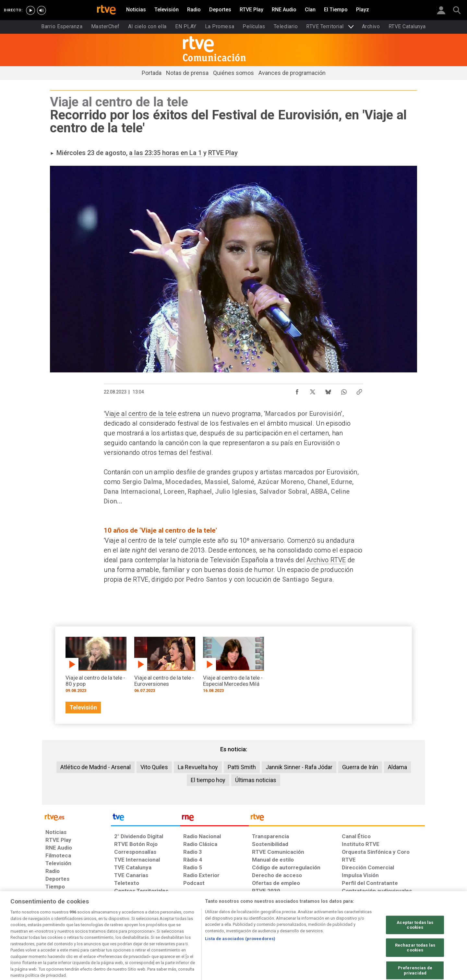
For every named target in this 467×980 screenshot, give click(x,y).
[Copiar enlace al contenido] (359, 390)
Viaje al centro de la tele (141, 414)
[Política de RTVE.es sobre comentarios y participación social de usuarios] (396, 930)
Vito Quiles (154, 767)
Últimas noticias (256, 780)
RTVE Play (223, 153)
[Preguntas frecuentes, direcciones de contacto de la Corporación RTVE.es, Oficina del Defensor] (345, 930)
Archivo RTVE (326, 560)
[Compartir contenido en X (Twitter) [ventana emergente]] (313, 390)
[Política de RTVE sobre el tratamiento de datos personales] (105, 930)
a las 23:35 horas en (159, 153)
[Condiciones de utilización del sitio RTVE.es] (56, 930)
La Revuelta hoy (198, 767)
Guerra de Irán (360, 767)
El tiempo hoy (208, 780)
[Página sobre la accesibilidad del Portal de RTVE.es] (272, 930)
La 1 (196, 153)
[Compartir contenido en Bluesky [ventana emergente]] (328, 390)
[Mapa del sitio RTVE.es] (311, 930)
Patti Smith (242, 767)
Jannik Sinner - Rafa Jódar (299, 767)
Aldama (397, 767)
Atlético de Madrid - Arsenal (96, 767)
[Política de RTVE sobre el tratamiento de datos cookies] (163, 930)
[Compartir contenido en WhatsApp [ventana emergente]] (344, 390)
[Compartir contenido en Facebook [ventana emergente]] (297, 390)
